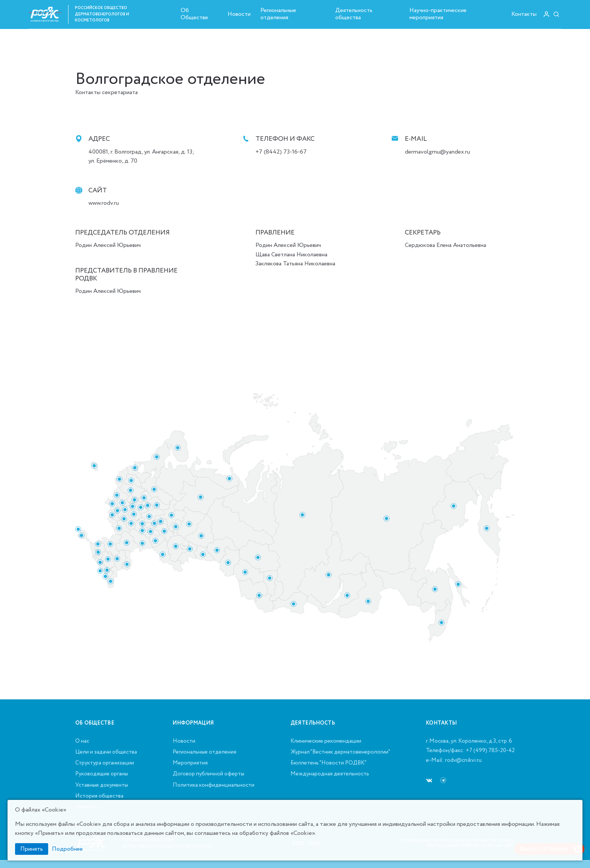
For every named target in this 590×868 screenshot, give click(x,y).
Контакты (524, 14)
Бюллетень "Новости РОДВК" (328, 763)
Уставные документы (102, 786)
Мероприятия (190, 763)
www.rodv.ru (104, 203)
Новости (239, 14)
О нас (82, 742)
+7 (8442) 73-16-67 (281, 152)
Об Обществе (194, 14)
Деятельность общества (354, 14)
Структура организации (105, 763)
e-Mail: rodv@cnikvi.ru (454, 761)
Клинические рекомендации (326, 742)
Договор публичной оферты (208, 774)
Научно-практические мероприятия (438, 14)
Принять (32, 849)
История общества (99, 796)
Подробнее (67, 849)
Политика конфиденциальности (214, 786)
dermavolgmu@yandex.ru (437, 152)
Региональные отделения (278, 14)
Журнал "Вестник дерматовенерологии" (340, 752)
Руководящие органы (102, 774)
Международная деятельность (330, 774)
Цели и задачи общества (106, 752)
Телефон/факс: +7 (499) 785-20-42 (470, 751)
